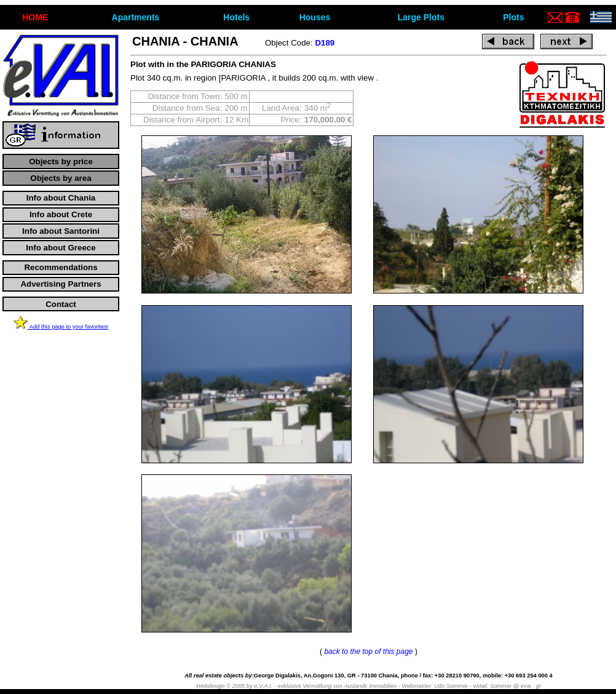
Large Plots (421, 17)
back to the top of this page (368, 652)
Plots (513, 17)
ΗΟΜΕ (35, 17)
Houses (315, 17)
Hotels (236, 17)
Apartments (136, 17)
